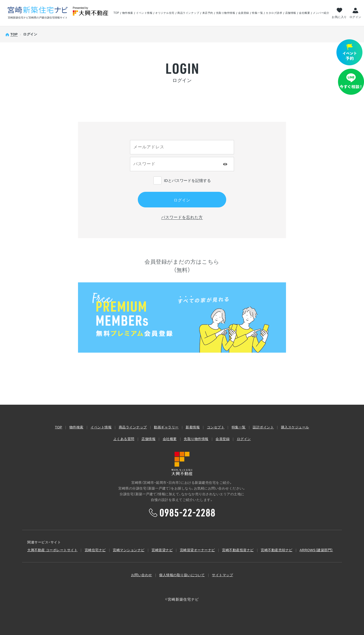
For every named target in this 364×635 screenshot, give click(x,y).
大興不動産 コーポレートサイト (52, 550)
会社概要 (304, 13)
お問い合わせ (142, 575)
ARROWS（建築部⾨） (316, 550)
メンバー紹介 (321, 13)
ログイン (355, 17)
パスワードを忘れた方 (182, 217)
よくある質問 (124, 439)
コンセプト (216, 427)
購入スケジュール (295, 427)
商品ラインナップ (188, 13)
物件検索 (128, 13)
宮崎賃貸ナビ (162, 550)
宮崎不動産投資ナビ (238, 550)
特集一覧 (257, 13)
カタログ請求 (274, 13)
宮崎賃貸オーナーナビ (197, 550)
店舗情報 (291, 13)
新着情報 (193, 427)
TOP (116, 13)
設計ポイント (263, 427)
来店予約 (208, 13)
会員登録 (244, 13)
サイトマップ (222, 575)
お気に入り (339, 17)
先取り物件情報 (226, 13)
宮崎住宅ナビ (95, 550)
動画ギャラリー (166, 427)
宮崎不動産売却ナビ (277, 550)
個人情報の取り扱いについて (182, 575)
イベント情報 (144, 13)
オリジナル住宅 (165, 13)
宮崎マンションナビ (129, 550)
